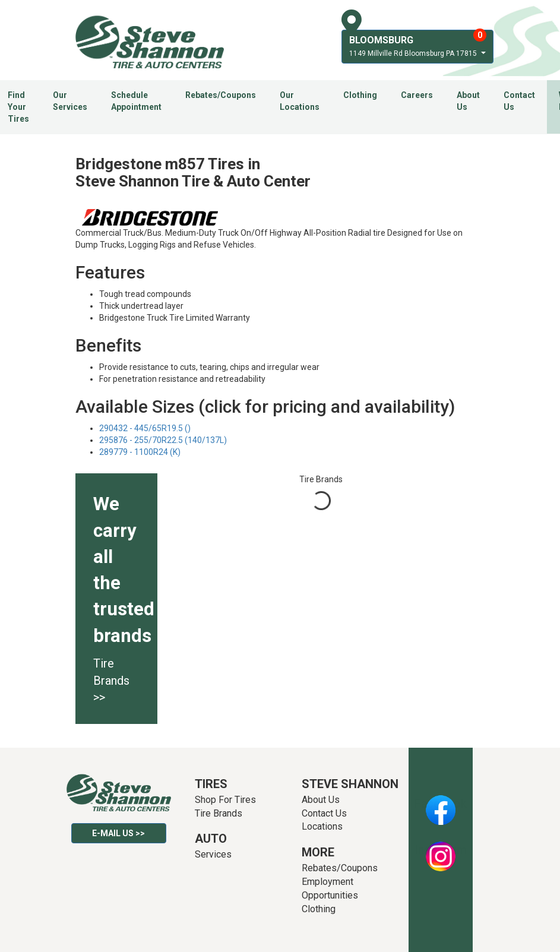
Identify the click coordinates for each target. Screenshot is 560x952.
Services (213, 854)
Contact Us (519, 101)
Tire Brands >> (111, 680)
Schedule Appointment (136, 101)
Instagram (441, 850)
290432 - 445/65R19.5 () (145, 428)
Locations (322, 826)
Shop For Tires (225, 800)
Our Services (70, 101)
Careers (417, 95)
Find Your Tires (18, 107)
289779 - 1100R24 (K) (140, 452)
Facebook (440, 804)
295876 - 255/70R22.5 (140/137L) (163, 440)
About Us (468, 101)
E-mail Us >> (118, 833)
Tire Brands (219, 813)
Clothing (360, 95)
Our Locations (300, 101)
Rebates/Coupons (221, 95)
